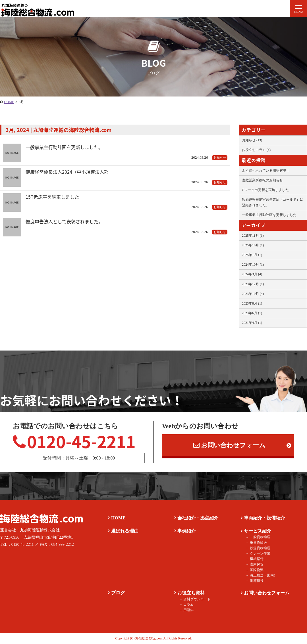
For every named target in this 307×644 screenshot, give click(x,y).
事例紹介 (186, 531)
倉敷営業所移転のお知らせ (262, 180)
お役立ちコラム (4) (256, 150)
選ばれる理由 (125, 531)
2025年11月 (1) (253, 236)
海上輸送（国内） (263, 575)
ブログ (118, 593)
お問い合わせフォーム (229, 445)
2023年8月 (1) (252, 303)
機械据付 (256, 559)
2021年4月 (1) (252, 323)
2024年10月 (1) (253, 265)
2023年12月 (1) (253, 284)
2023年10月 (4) (253, 294)
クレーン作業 (260, 553)
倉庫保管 (256, 565)
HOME (118, 518)
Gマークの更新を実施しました (265, 190)
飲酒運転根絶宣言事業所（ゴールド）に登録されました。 (273, 202)
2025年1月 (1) (252, 255)
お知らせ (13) (252, 140)
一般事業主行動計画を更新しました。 (271, 215)
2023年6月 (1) (252, 313)
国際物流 (256, 570)
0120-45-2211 (74, 441)
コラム (188, 605)
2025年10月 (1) (253, 245)
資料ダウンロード (197, 599)
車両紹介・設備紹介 (264, 518)
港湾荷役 (256, 581)
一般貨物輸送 (260, 537)
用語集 (188, 610)
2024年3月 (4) (252, 274)
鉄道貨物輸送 (260, 548)
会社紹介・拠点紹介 (198, 518)
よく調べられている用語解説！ (266, 171)
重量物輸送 (258, 543)
